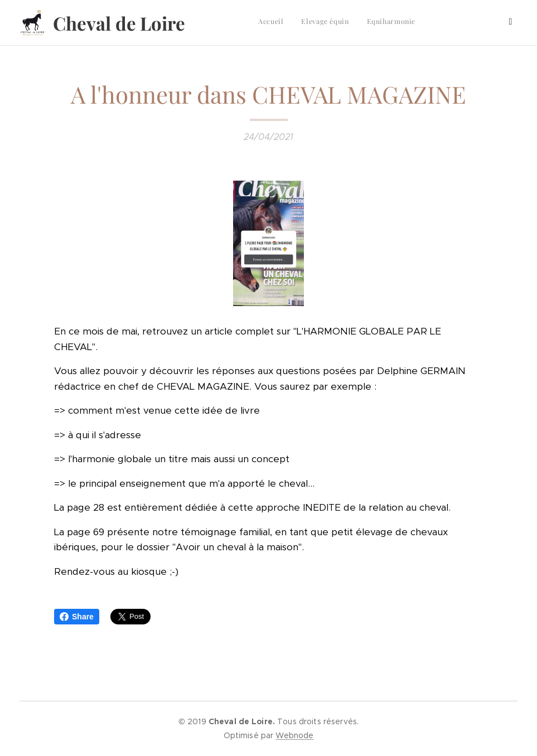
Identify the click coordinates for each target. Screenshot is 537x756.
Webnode (294, 735)
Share (77, 617)
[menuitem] (378, 23)
